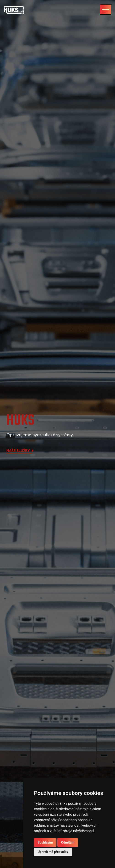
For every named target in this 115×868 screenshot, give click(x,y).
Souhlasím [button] (45, 842)
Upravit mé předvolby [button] (53, 852)
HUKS (20, 421)
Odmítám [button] (68, 842)
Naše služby (20, 451)
